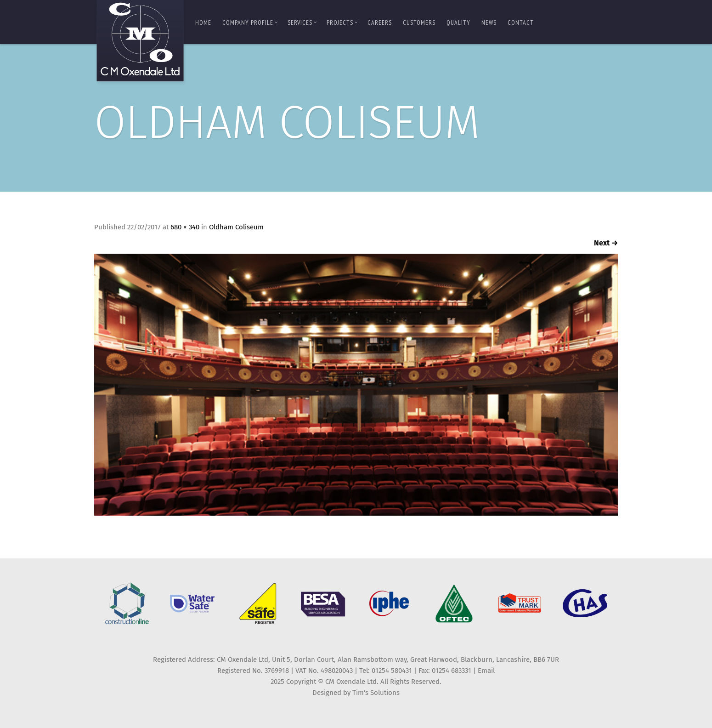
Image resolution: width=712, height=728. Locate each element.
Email (486, 671)
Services (302, 23)
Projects (342, 23)
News (489, 23)
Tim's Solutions (376, 693)
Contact (521, 23)
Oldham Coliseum (236, 227)
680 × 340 (185, 227)
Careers (380, 23)
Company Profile (250, 23)
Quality (458, 23)
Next (606, 243)
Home (203, 23)
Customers (419, 23)
